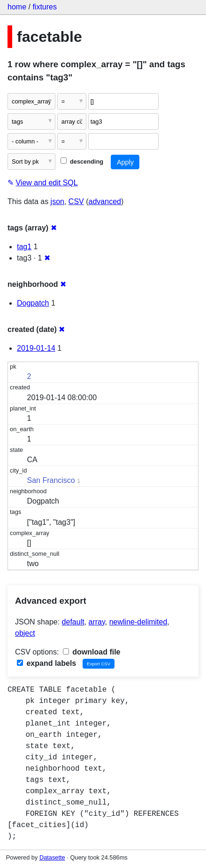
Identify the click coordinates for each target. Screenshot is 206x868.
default (73, 622)
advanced (105, 201)
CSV (76, 201)
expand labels (46, 663)
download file (92, 652)
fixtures (45, 7)
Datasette (52, 857)
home (17, 7)
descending (82, 162)
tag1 (24, 247)
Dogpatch (33, 303)
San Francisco (51, 480)
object (25, 633)
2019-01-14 (36, 348)
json (57, 201)
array (97, 622)
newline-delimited (138, 622)
